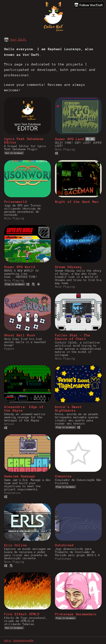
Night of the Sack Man (77, 202)
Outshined (64, 545)
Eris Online (16, 545)
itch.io (8, 640)
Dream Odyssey (68, 267)
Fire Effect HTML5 (22, 614)
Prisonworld (16, 202)
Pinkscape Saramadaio (76, 614)
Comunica (63, 476)
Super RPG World (20, 267)
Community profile (23, 640)
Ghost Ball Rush (20, 335)
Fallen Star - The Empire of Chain (73, 337)
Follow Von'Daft (89, 5)
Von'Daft (18, 39)
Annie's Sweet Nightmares (68, 409)
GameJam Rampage (20, 476)
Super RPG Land (69, 139)
